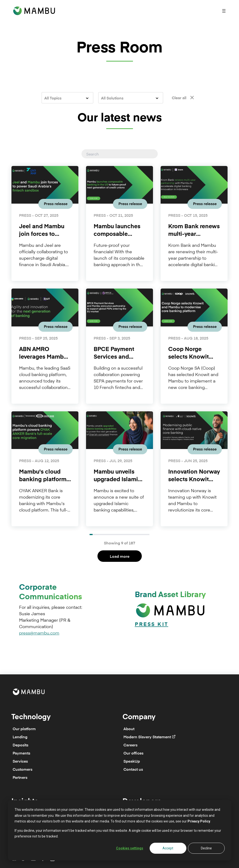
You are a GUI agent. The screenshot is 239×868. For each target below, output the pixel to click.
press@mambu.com (39, 633)
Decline (206, 848)
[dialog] (120, 830)
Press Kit (152, 625)
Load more (120, 556)
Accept (168, 848)
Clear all (183, 98)
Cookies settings (130, 848)
